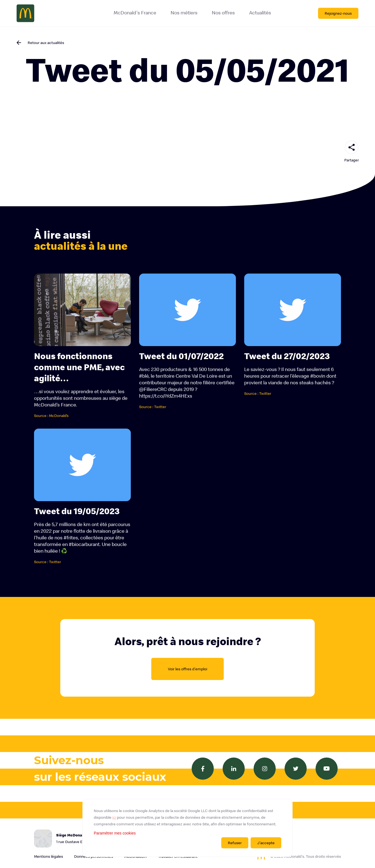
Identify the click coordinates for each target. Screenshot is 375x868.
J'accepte (266, 843)
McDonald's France (135, 13)
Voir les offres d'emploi (187, 669)
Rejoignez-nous (338, 13)
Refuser (235, 843)
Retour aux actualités (46, 43)
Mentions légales (49, 856)
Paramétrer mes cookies (115, 833)
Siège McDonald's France (89, 839)
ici (114, 817)
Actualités (260, 13)
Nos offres (223, 13)
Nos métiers (184, 13)
